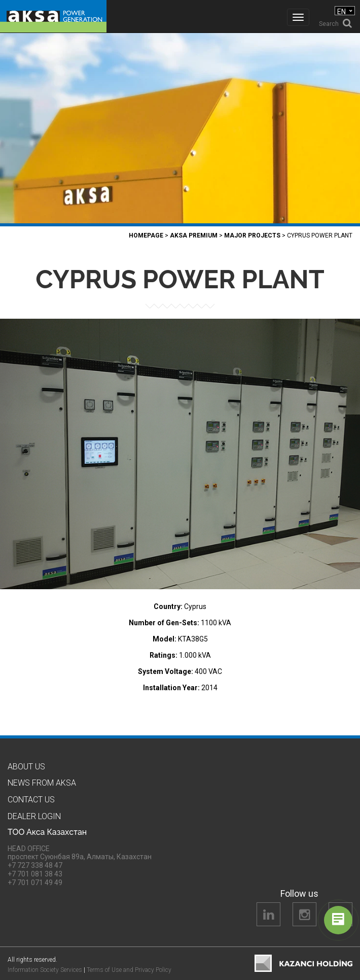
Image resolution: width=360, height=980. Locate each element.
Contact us (31, 800)
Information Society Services (45, 970)
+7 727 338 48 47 (35, 865)
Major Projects (252, 235)
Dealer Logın (34, 816)
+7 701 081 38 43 (35, 874)
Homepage (146, 235)
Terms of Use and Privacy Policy (129, 970)
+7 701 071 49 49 (35, 883)
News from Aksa (42, 783)
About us (26, 767)
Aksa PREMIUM (194, 235)
